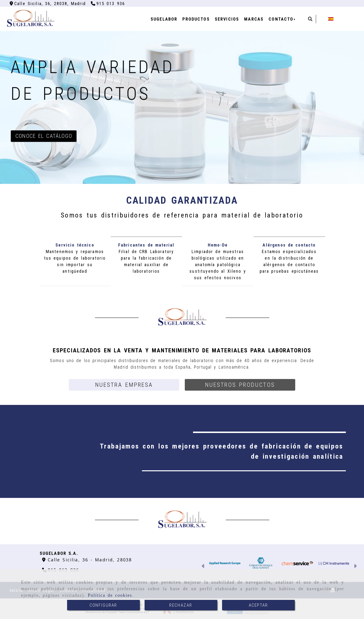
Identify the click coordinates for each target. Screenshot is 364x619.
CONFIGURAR (103, 605)
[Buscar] (310, 19)
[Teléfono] (108, 4)
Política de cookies (110, 595)
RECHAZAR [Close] (181, 605)
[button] (124, 385)
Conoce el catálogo (44, 136)
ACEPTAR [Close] (258, 605)
